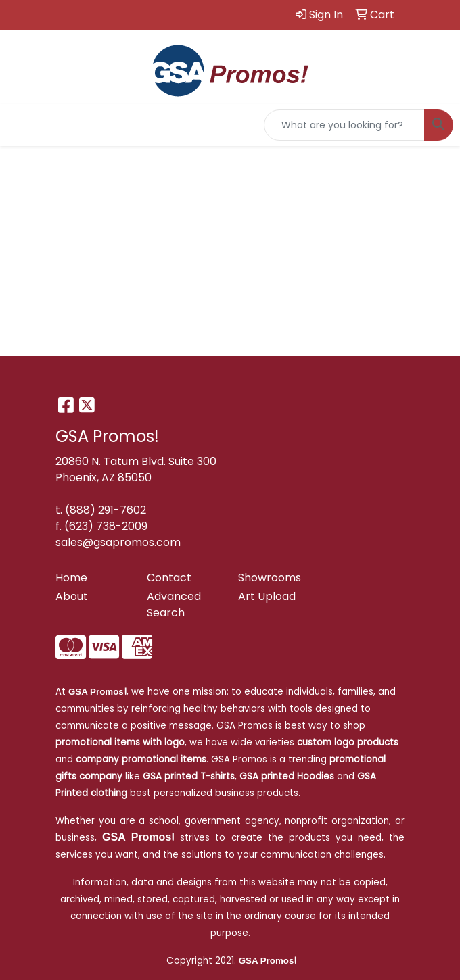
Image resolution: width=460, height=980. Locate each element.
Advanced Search (174, 605)
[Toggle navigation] (21, 125)
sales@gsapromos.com (118, 542)
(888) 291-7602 (106, 510)
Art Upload (267, 596)
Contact (169, 578)
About (72, 596)
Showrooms (270, 578)
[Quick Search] (344, 125)
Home (71, 578)
